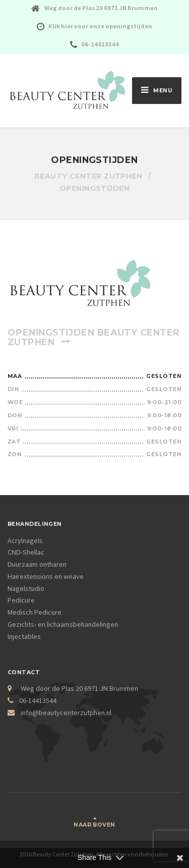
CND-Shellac (26, 552)
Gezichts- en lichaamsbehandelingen (63, 624)
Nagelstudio (26, 588)
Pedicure (21, 600)
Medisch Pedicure (35, 612)
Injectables (24, 636)
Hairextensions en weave (46, 576)
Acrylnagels (25, 540)
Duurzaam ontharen (37, 564)
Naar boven (94, 825)
